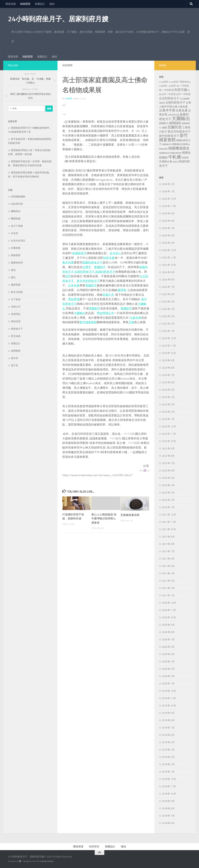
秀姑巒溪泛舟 (105, 313)
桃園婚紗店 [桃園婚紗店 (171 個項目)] (167, 144)
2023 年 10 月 (169, 353)
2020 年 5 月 (168, 654)
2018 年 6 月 (168, 823)
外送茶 (14, 233)
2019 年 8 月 (168, 720)
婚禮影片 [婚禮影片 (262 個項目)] (164, 123)
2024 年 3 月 (168, 316)
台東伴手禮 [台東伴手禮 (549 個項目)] (167, 110)
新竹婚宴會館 (88, 322)
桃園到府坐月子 (92, 263)
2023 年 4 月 (168, 397)
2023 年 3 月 (168, 404)
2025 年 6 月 (168, 236)
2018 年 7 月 (168, 816)
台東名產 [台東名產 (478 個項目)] (182, 110)
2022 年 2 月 (168, 500)
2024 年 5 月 (168, 302)
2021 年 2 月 (168, 588)
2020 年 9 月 (168, 625)
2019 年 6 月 (168, 735)
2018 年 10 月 (169, 794)
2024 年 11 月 (169, 258)
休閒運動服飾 (18, 197)
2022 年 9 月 (168, 449)
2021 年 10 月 (169, 529)
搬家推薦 (16, 285)
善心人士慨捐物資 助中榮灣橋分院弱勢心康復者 (104, 519)
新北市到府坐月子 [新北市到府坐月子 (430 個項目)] (179, 132)
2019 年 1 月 (168, 772)
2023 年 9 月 (168, 360)
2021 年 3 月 (168, 581)
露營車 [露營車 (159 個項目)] (175, 162)
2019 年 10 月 (169, 706)
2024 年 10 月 (169, 265)
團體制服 (16, 219)
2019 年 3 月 (168, 757)
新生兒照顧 (17, 292)
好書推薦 (16, 248)
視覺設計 (40, 4)
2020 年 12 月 (169, 603)
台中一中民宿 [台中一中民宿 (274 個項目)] (183, 94)
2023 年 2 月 (168, 412)
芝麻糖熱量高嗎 (130, 515)
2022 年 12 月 (169, 426)
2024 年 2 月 (168, 324)
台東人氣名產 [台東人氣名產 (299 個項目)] (180, 107)
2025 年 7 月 (168, 228)
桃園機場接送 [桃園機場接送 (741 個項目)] (179, 148)
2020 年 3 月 (168, 669)
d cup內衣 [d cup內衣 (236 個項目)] (164, 82)
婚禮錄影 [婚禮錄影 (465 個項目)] (175, 123)
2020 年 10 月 (169, 617)
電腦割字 (100, 267)
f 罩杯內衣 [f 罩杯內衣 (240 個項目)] (184, 82)
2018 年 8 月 (168, 808)
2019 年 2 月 (168, 764)
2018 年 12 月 (169, 779)
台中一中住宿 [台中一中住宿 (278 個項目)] (168, 94)
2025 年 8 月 (168, 221)
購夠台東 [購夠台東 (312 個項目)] (167, 162)
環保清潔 (11, 4)
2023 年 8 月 (168, 368)
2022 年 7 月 (168, 463)
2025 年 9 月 (168, 213)
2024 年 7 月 (168, 287)
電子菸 (14, 365)
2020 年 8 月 (168, 632)
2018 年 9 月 (168, 801)
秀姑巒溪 (74, 299)
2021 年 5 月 (168, 566)
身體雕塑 (16, 351)
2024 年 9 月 (168, 272)
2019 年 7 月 (168, 728)
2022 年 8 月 (168, 456)
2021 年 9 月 (168, 537)
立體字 (87, 267)
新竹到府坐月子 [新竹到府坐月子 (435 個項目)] (169, 136)
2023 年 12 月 (169, 338)
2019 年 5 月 (168, 742)
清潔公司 (16, 307)
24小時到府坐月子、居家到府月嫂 (58, 19)
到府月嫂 (109, 258)
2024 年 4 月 (168, 309)
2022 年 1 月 (168, 507)
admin (69, 99)
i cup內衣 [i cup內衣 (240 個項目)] (172, 86)
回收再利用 (17, 204)
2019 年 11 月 (169, 698)
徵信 (52, 4)
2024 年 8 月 (168, 280)
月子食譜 (16, 299)
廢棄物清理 (17, 263)
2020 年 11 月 (169, 610)
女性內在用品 (18, 241)
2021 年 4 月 (168, 573)
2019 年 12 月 (169, 691)
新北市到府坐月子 (88, 281)
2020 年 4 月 (168, 662)
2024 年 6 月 (168, 294)
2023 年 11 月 (169, 346)
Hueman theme (47, 861)
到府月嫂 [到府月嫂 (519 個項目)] (181, 90)
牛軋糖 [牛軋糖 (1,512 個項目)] (175, 157)
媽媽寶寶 (25, 4)
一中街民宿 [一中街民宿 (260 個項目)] (168, 90)
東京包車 (68, 263)
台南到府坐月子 (84, 272)
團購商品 (16, 211)
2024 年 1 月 (168, 331)
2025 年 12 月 (169, 199)
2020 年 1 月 (168, 684)
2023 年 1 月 (168, 419)
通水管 (14, 358)
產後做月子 (17, 329)
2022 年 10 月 (169, 441)
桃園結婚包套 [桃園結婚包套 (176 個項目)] (176, 153)
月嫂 (131, 322)
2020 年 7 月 (168, 640)
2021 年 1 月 (168, 595)
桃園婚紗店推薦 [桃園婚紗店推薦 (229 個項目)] (180, 144)
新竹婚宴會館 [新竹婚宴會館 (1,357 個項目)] (174, 138)
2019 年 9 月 (168, 713)
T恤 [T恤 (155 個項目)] (178, 86)
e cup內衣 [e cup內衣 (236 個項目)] (173, 82)
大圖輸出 (80, 313)
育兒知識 (16, 336)
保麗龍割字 (79, 253)
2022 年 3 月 (168, 493)
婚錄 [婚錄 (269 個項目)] (165, 128)
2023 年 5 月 (168, 390)
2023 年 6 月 (168, 382)
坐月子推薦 (17, 226)
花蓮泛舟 (108, 295)
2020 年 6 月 (168, 647)
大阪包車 (135, 318)
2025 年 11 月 (169, 206)
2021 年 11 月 (169, 522)
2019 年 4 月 (168, 750)
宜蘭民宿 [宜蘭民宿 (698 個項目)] (175, 127)
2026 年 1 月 (168, 191)
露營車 (122, 290)
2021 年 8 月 (168, 544)
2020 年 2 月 (168, 676)
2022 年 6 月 (168, 471)
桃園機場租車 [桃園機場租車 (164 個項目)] (164, 153)
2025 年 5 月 (168, 243)
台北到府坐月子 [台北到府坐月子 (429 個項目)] (169, 98)
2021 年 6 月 (168, 559)
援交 (13, 277)
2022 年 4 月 (168, 485)
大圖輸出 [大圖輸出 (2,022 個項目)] (181, 119)
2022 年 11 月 (169, 434)
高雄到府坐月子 (105, 272)
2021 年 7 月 (168, 551)
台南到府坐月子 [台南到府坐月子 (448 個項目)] (175, 103)
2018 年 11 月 (169, 786)
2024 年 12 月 (169, 250)
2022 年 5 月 (168, 478)
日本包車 (74, 286)
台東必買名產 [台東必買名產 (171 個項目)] (173, 115)
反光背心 (115, 253)
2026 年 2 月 (168, 184)
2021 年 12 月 (169, 515)
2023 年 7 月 (168, 375)
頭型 (68, 276)
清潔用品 (16, 314)
